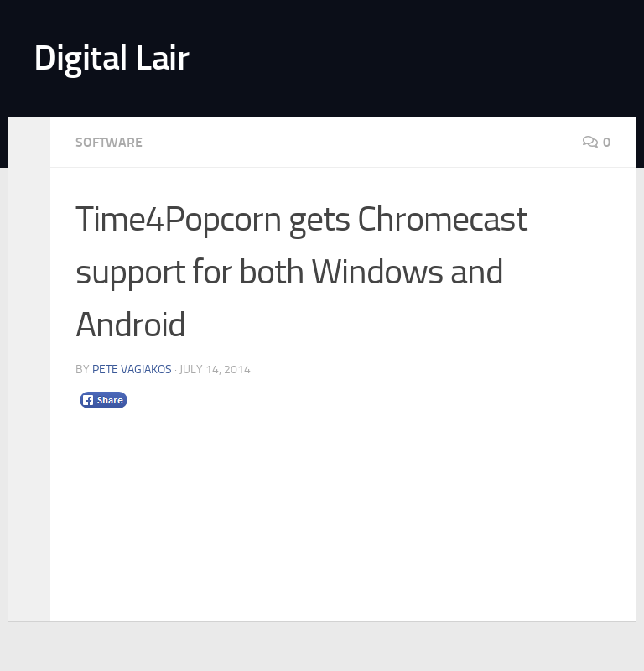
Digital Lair (111, 58)
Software (109, 142)
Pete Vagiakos (132, 369)
